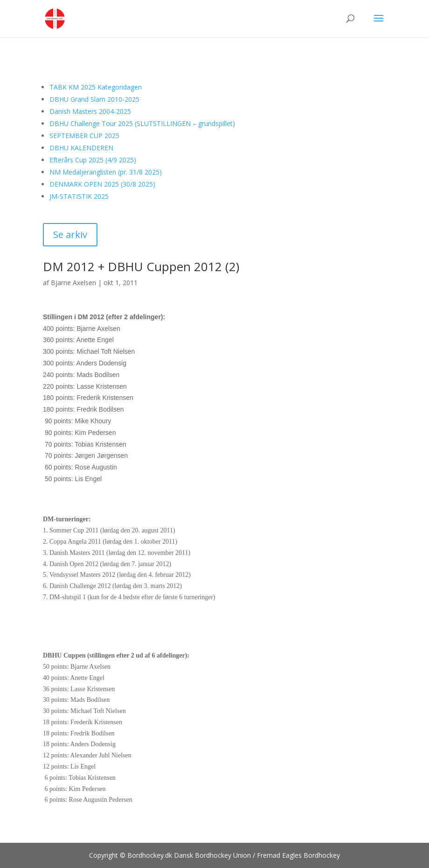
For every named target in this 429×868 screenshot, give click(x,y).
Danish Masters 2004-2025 (90, 111)
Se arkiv (70, 234)
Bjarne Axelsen (73, 283)
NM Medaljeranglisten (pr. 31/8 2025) (106, 172)
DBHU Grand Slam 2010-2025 (94, 99)
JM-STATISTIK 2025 (79, 196)
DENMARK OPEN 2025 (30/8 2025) (102, 184)
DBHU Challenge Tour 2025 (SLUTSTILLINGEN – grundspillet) (142, 123)
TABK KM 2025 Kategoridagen (96, 87)
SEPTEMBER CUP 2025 (84, 136)
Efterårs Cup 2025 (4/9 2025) (93, 160)
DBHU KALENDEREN (81, 148)
